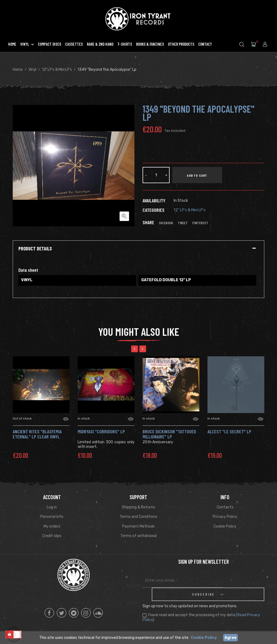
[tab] (138, 249)
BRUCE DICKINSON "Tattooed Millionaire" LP (169, 434)
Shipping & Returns (138, 507)
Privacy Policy (225, 517)
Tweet (183, 223)
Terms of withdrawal (138, 536)
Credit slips (52, 536)
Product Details (35, 249)
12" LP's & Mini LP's (190, 210)
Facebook (166, 223)
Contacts (225, 507)
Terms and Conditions (138, 517)
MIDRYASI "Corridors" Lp (101, 431)
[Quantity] (156, 175)
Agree (230, 638)
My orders (52, 526)
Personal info (52, 517)
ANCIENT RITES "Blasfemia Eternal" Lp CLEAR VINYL (37, 434)
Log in (52, 507)
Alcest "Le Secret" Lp (229, 431)
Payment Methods (138, 526)
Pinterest (200, 223)
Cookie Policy (225, 526)
